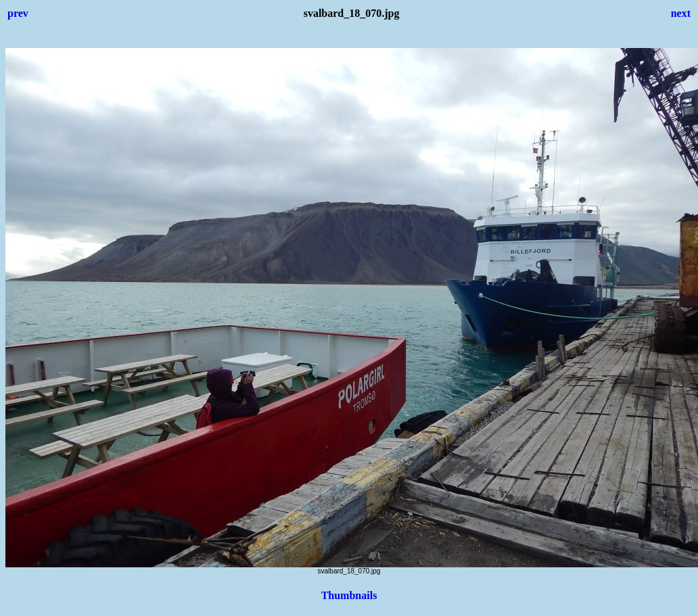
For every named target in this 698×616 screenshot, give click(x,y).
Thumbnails (349, 595)
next (681, 13)
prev (18, 13)
